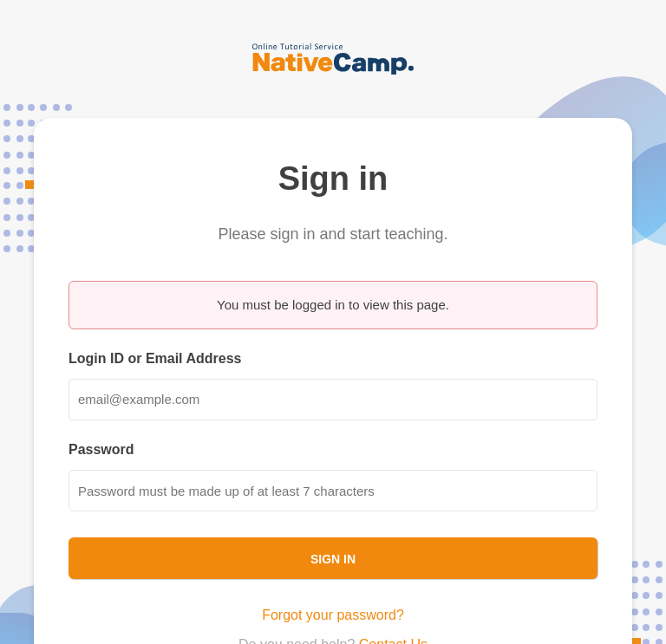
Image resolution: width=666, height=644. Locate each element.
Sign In (333, 559)
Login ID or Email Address (155, 358)
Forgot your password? (333, 615)
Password (101, 449)
